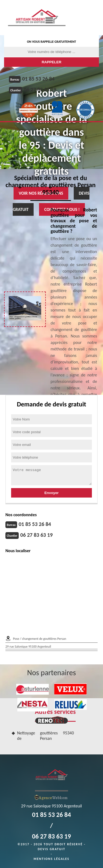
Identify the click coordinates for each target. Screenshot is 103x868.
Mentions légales (51, 859)
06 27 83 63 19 (40, 90)
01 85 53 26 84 (38, 79)
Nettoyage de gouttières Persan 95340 (46, 736)
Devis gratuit (51, 849)
